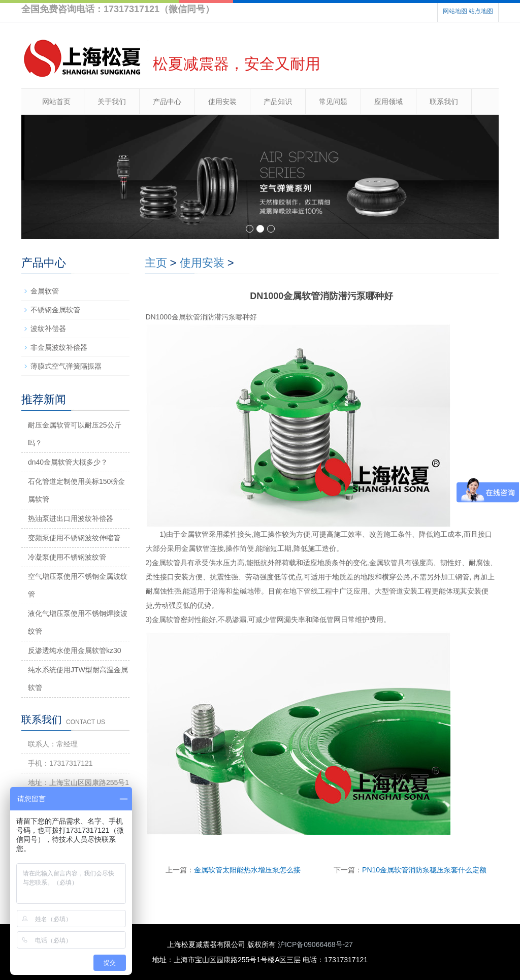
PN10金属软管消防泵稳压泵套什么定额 (424, 870)
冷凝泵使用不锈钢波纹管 (67, 557)
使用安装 (222, 102)
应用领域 (388, 102)
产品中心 (167, 102)
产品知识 (278, 102)
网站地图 (455, 11)
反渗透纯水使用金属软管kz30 (75, 650)
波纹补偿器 (48, 329)
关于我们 (112, 102)
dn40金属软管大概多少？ (68, 462)
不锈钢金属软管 (55, 310)
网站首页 (56, 102)
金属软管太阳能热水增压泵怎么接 (247, 870)
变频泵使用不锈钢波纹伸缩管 (74, 538)
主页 (156, 263)
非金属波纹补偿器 (59, 347)
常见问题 (333, 102)
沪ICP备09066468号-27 (315, 944)
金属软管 (45, 291)
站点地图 (481, 11)
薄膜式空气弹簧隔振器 (66, 366)
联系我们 (444, 102)
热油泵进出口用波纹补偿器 (71, 518)
